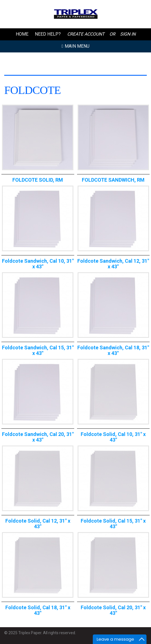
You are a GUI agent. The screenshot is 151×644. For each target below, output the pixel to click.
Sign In (128, 34)
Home (22, 34)
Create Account (86, 34)
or (112, 34)
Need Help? (48, 34)
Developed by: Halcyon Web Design (35, 638)
